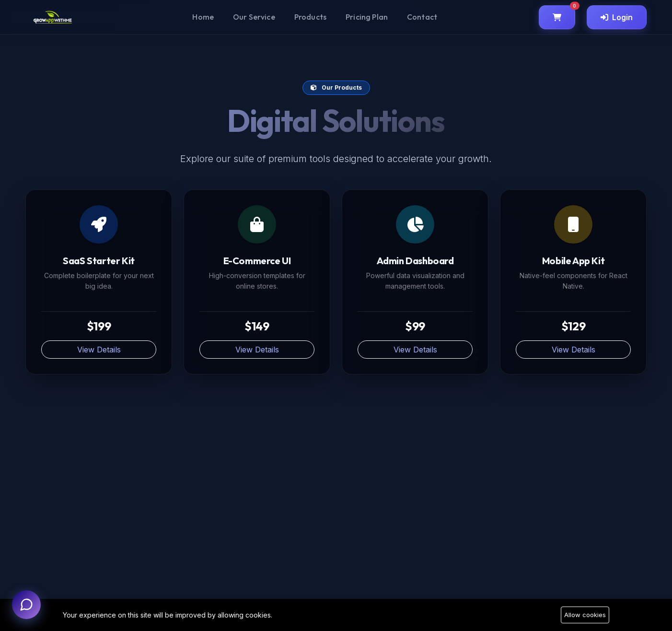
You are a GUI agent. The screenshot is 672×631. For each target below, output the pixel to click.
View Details (99, 350)
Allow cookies (585, 615)
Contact (422, 17)
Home (203, 17)
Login (617, 17)
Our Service (254, 17)
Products (310, 17)
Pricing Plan (367, 17)
